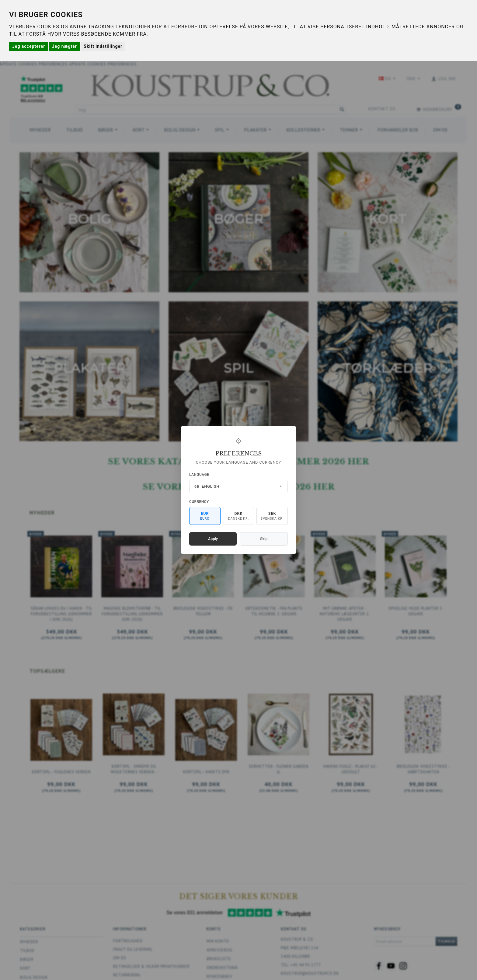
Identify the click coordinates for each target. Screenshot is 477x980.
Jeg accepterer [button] (29, 46)
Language (199, 475)
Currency (199, 502)
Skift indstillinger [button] (103, 46)
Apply (213, 539)
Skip (264, 539)
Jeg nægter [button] (64, 46)
